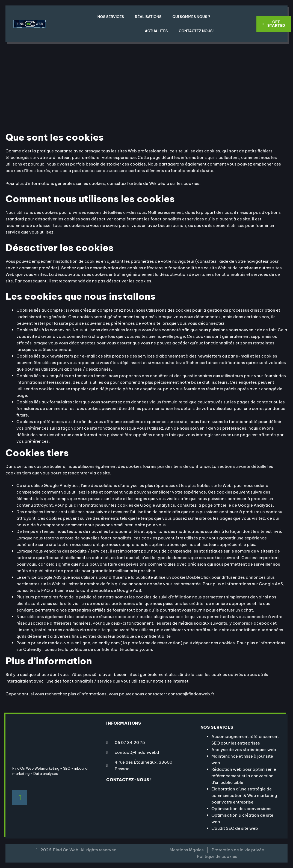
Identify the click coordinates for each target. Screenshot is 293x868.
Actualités (156, 31)
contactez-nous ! (129, 780)
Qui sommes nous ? (191, 17)
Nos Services (111, 17)
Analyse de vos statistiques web (244, 750)
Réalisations (148, 17)
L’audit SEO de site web (235, 828)
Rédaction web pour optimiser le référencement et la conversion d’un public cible (244, 776)
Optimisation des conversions (241, 809)
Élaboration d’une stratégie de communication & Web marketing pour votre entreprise (244, 795)
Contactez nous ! (196, 31)
